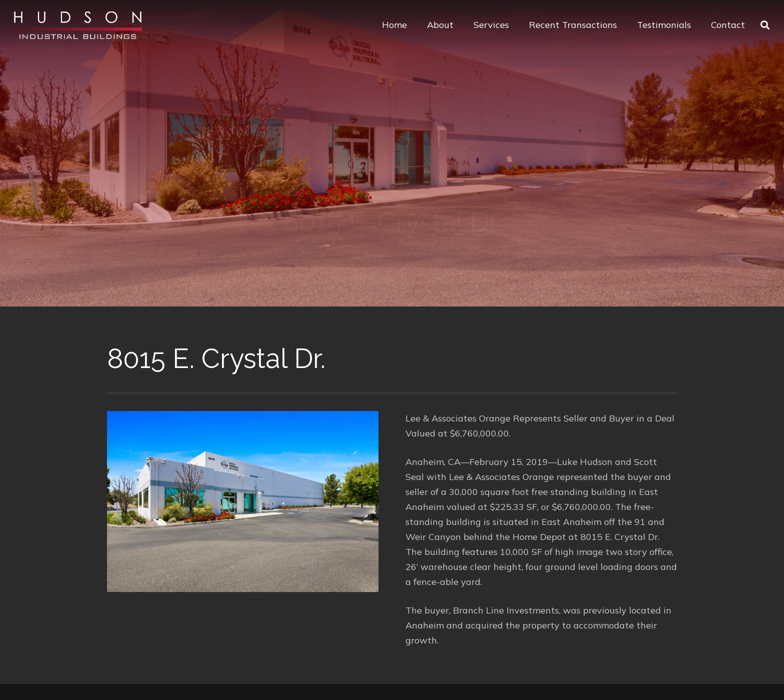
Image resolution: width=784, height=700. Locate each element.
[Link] (78, 25)
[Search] (765, 25)
